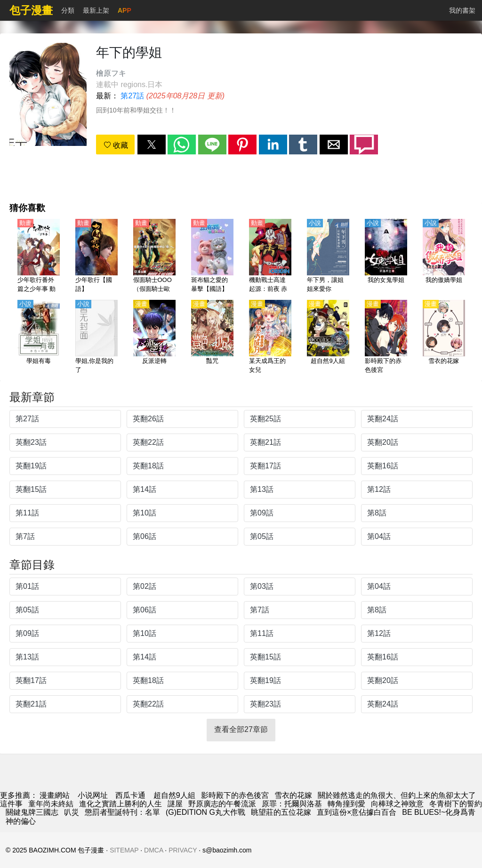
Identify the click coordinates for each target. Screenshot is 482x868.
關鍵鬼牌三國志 (32, 812)
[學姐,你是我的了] (96, 338)
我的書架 (462, 10)
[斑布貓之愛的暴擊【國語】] (212, 257)
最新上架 (96, 10)
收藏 (116, 145)
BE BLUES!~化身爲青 (439, 812)
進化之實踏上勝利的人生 (120, 804)
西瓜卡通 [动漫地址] (130, 795)
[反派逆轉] (154, 338)
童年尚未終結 (51, 804)
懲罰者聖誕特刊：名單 (122, 812)
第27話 (132, 96)
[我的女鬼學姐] (386, 257)
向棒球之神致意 (397, 804)
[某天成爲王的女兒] (270, 338)
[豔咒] (212, 338)
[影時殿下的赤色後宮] (386, 338)
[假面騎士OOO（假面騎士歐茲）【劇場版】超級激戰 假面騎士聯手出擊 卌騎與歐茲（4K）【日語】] (154, 257)
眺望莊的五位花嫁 (281, 812)
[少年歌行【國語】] (96, 257)
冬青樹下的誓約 (456, 804)
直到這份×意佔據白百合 (357, 812)
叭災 (72, 812)
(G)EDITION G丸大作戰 (205, 812)
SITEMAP (124, 850)
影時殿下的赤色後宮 (235, 795)
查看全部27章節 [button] (241, 729)
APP (125, 10)
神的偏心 (21, 821)
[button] (152, 145)
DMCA (153, 850)
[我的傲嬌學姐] (444, 257)
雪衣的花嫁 (293, 795)
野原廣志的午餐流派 (222, 804)
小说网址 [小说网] (93, 795)
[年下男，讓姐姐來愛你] (328, 257)
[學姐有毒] (39, 338)
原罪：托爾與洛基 (292, 804)
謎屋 (175, 804)
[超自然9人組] (328, 338)
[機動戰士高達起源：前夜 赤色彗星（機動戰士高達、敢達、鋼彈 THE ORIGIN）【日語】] (270, 257)
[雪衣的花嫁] (444, 338)
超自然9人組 (174, 795)
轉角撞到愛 (346, 804)
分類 (68, 10)
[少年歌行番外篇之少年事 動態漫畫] (39, 257)
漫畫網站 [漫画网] (55, 795)
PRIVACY (183, 850)
